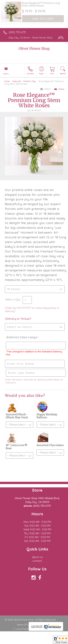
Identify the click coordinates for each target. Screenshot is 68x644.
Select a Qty (13, 299)
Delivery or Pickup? (18, 319)
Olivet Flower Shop (34, 49)
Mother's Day (29, 81)
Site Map (47, 629)
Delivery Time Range (21, 337)
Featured (17, 81)
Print (46, 89)
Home (7, 81)
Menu (6, 74)
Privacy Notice (43, 625)
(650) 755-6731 (17, 32)
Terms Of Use (24, 625)
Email (59, 89)
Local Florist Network (27, 629)
